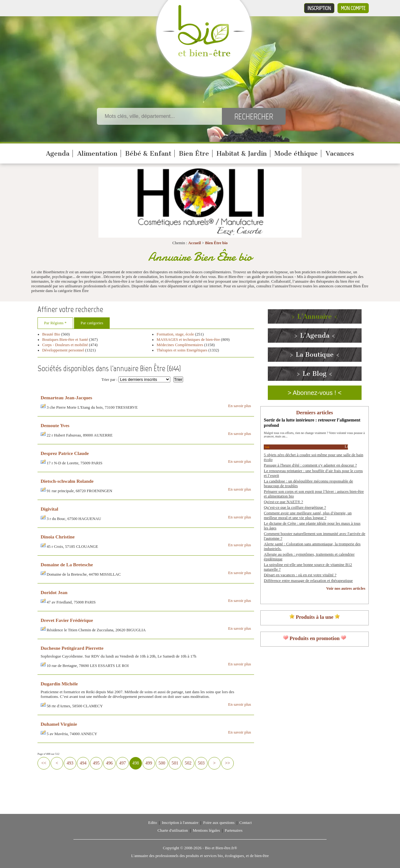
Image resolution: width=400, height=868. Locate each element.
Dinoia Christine (58, 537)
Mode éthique (296, 154)
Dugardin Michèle (59, 684)
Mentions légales (206, 830)
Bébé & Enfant (148, 154)
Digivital (49, 509)
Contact (246, 823)
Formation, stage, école (175, 334)
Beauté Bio (51, 334)
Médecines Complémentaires (180, 345)
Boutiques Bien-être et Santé (65, 340)
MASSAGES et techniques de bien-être (188, 340)
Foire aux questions (219, 823)
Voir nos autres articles (346, 588)
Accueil (195, 243)
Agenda (58, 154)
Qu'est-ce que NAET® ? (283, 502)
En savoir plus (240, 406)
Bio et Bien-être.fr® (221, 848)
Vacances (340, 154)
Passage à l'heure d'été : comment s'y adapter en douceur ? (310, 465)
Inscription (319, 8)
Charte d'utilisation (173, 830)
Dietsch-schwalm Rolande (67, 481)
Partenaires (234, 830)
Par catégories (92, 323)
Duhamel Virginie (59, 724)
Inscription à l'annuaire (180, 823)
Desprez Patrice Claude (65, 453)
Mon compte (353, 8)
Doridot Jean (54, 592)
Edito (152, 823)
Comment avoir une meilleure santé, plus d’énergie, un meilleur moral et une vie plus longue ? (308, 515)
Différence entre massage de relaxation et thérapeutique (308, 581)
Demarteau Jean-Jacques (66, 398)
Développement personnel (63, 350)
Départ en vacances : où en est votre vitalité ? (300, 575)
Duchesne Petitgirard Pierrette (72, 648)
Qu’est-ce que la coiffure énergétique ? (295, 507)
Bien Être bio (216, 243)
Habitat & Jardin (242, 154)
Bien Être (194, 154)
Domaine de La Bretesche (67, 565)
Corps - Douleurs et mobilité (66, 345)
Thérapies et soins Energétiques (182, 350)
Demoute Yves (55, 425)
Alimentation (97, 154)
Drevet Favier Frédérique (67, 620)
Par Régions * (55, 323)
